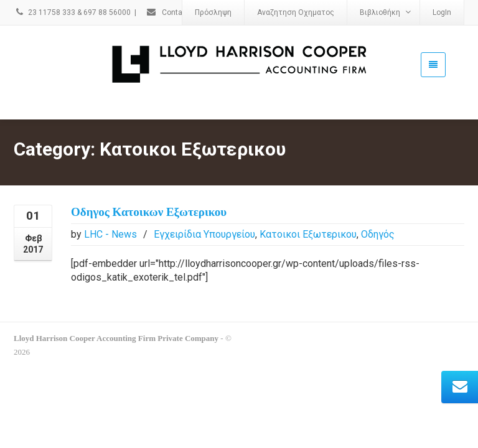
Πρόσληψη (213, 12)
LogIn (442, 12)
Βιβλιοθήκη (385, 12)
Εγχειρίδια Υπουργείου (204, 216)
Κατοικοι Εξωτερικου (308, 216)
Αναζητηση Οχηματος (296, 12)
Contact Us (173, 12)
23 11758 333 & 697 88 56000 (72, 12)
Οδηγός (378, 216)
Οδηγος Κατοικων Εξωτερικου (149, 194)
